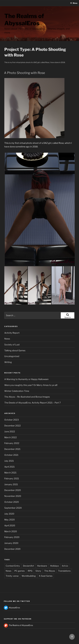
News (7, 339)
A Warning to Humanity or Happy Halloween (26, 379)
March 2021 (10, 473)
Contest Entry (13, 566)
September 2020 (13, 508)
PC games (20, 571)
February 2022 (12, 443)
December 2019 (12, 549)
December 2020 (13, 490)
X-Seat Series (46, 576)
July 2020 (9, 514)
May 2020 (9, 520)
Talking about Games (15, 350)
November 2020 (13, 496)
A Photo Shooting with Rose (25, 73)
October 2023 (12, 420)
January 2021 (11, 484)
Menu (74, 3)
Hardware (42, 566)
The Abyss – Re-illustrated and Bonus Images (27, 397)
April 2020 (10, 526)
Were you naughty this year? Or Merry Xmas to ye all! (31, 385)
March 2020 (11, 531)
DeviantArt (28, 566)
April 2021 (9, 467)
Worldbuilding (29, 576)
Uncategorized (12, 356)
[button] (40, 209)
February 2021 (12, 479)
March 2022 (11, 437)
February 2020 (12, 537)
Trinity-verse (12, 576)
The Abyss (50, 571)
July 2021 (9, 461)
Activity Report (12, 333)
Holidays (54, 566)
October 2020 (12, 502)
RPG (30, 571)
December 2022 (13, 426)
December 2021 (12, 449)
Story (38, 571)
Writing (8, 362)
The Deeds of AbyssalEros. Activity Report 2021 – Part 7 (33, 403)
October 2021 (11, 455)
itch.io (65, 566)
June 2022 (10, 432)
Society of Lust (12, 345)
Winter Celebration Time (17, 391)
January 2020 (11, 543)
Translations (64, 571)
